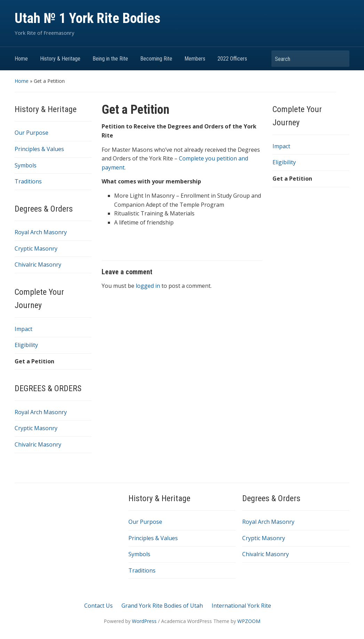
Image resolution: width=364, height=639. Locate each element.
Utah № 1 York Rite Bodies (88, 18)
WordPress (144, 621)
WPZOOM (249, 621)
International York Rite (241, 606)
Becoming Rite (156, 59)
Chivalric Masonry (38, 265)
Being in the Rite (110, 59)
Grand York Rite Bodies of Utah (162, 606)
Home (21, 59)
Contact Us (98, 606)
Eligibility (26, 345)
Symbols (26, 165)
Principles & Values (39, 149)
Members (195, 59)
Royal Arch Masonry (41, 232)
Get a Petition (34, 361)
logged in (148, 286)
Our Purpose (31, 133)
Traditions (28, 181)
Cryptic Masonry (36, 248)
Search (341, 59)
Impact (23, 329)
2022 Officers (232, 59)
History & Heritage (60, 59)
